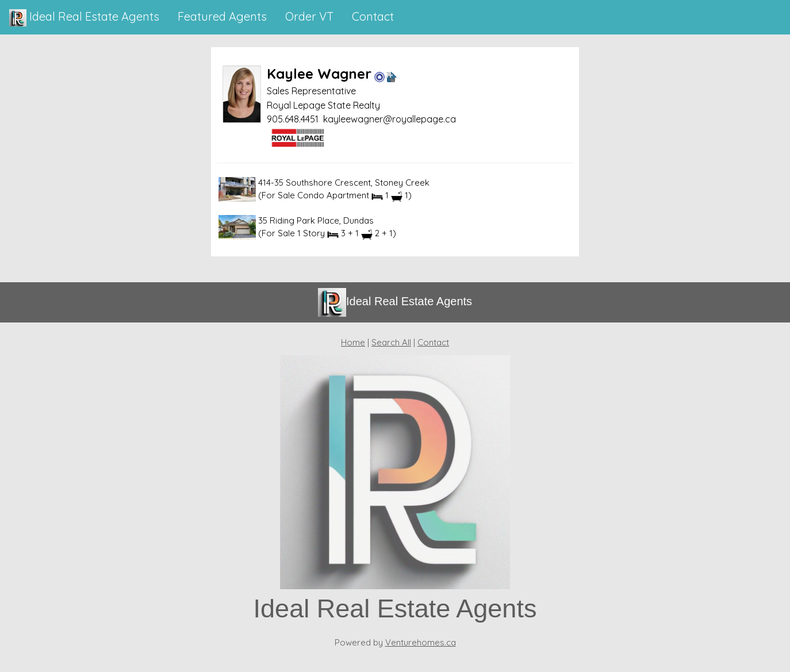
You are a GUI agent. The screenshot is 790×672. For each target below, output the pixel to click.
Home (353, 342)
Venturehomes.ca (421, 642)
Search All (391, 342)
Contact (433, 342)
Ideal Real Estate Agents (84, 18)
